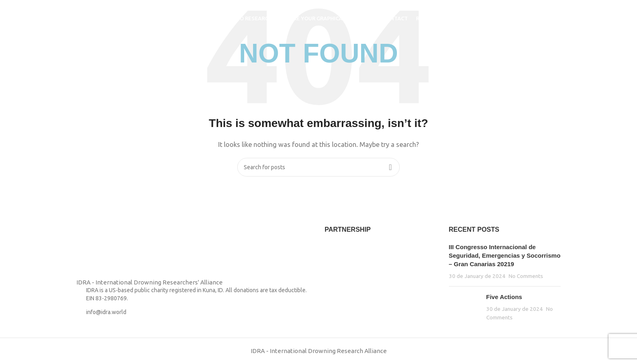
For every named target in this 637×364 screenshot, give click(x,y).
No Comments (526, 276)
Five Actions (504, 297)
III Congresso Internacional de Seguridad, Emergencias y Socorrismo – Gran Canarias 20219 (505, 255)
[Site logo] (89, 18)
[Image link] (97, 251)
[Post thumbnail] (465, 307)
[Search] (559, 18)
